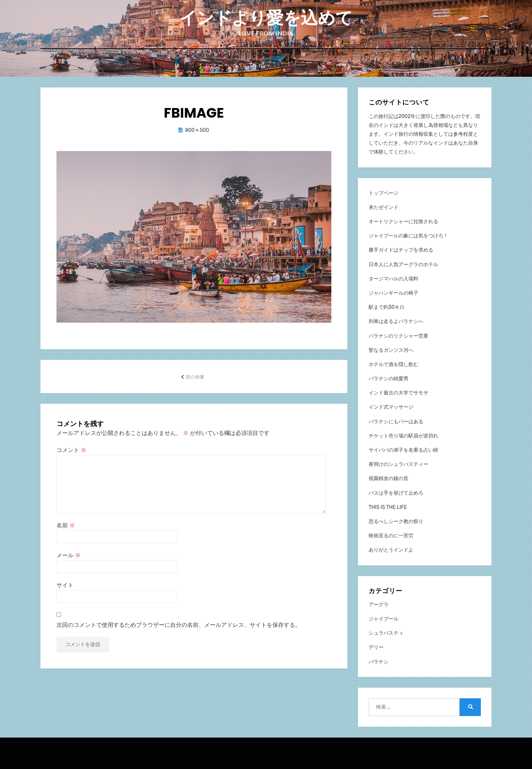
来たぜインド (384, 207)
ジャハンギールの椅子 (393, 292)
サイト (65, 585)
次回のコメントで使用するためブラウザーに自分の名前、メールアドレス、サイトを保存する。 (179, 624)
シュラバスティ (386, 633)
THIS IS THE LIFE (388, 507)
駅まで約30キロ (387, 307)
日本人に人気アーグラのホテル (403, 264)
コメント (71, 449)
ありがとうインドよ (391, 550)
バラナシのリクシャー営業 (398, 335)
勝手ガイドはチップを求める (401, 250)
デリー (376, 647)
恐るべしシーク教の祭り (396, 521)
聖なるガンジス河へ (391, 349)
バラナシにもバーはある (396, 421)
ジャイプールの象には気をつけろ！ (408, 235)
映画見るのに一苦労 (391, 535)
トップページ (384, 192)
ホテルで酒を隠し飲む (393, 364)
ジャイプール (384, 619)
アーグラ (379, 604)
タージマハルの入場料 (393, 278)
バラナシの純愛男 (389, 378)
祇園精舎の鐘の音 (389, 478)
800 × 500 (197, 130)
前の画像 (195, 377)
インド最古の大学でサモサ (398, 392)
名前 (66, 525)
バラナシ (379, 661)
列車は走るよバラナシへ (396, 321)
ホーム (266, 64)
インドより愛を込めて (266, 18)
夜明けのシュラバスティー (398, 464)
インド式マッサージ (391, 407)
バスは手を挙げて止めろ (396, 492)
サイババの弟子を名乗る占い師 (403, 449)
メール (69, 555)
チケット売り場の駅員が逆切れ (403, 435)
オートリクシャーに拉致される (403, 221)
